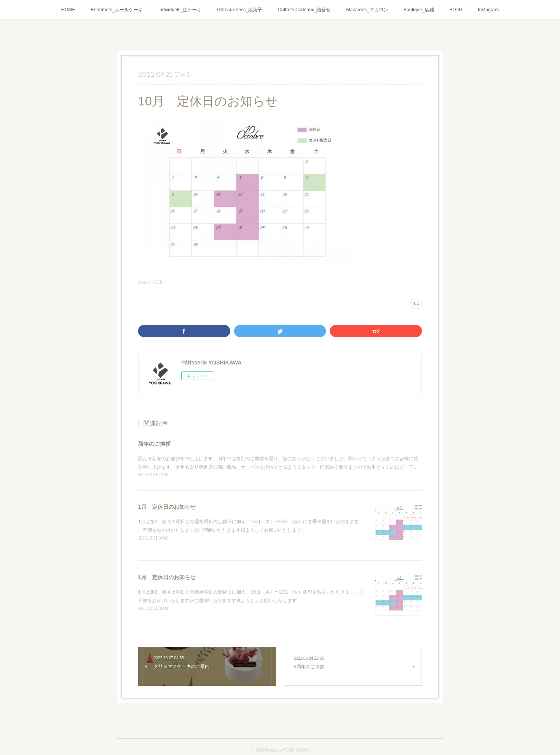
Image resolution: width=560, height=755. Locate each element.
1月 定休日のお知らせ (167, 507)
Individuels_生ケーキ (180, 10)
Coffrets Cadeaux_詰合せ (304, 10)
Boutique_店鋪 (419, 10)
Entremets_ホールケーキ (117, 10)
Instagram (488, 10)
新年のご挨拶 (154, 444)
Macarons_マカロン (367, 10)
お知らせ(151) (150, 282)
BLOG (456, 10)
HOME (68, 10)
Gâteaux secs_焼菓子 (240, 10)
